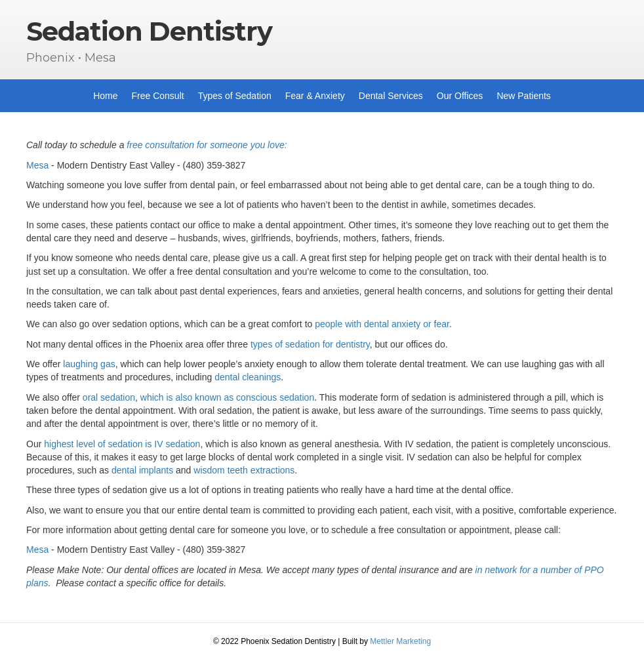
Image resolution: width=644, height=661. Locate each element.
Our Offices (460, 96)
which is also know (178, 397)
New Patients (523, 96)
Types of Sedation (235, 96)
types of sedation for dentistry (310, 344)
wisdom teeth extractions (244, 470)
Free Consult (158, 96)
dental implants (142, 470)
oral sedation (109, 397)
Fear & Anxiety (315, 96)
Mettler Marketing (400, 641)
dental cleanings (248, 377)
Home (105, 96)
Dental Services (391, 96)
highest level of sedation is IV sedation (122, 444)
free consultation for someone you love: (207, 145)
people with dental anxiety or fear (382, 324)
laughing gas (89, 364)
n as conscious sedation (265, 397)
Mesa (37, 165)
